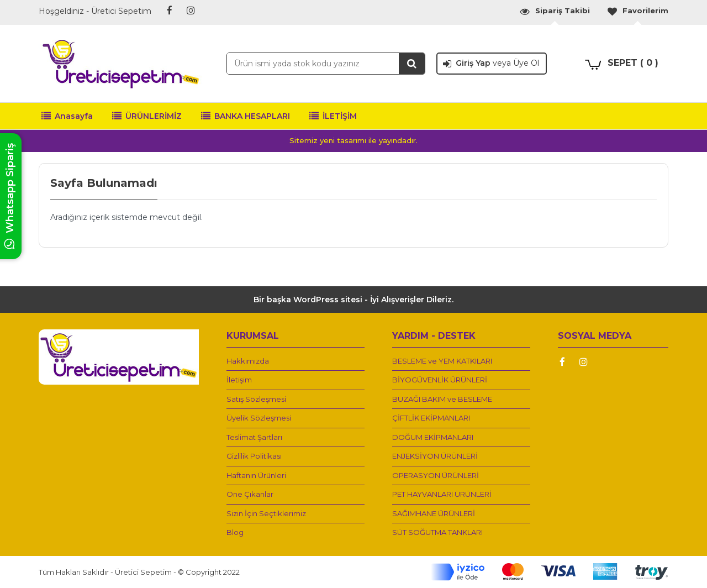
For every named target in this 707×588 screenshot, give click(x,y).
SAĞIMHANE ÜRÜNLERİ (434, 513)
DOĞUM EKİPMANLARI (433, 437)
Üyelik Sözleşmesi (259, 418)
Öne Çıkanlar (250, 494)
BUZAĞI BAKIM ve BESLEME (442, 399)
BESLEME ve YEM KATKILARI (442, 361)
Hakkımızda (248, 361)
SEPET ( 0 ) (633, 63)
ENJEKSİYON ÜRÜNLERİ (435, 456)
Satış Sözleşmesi (256, 399)
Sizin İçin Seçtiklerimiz (266, 513)
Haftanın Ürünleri (256, 475)
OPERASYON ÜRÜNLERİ (436, 475)
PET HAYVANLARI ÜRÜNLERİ (442, 494)
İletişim (239, 380)
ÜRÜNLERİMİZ (147, 116)
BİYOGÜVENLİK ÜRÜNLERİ (440, 380)
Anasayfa (67, 116)
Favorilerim (637, 11)
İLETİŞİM (333, 116)
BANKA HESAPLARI (246, 116)
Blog (235, 532)
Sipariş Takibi (555, 11)
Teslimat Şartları (254, 437)
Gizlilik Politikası (254, 456)
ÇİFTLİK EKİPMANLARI (431, 418)
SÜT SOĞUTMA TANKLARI (437, 532)
